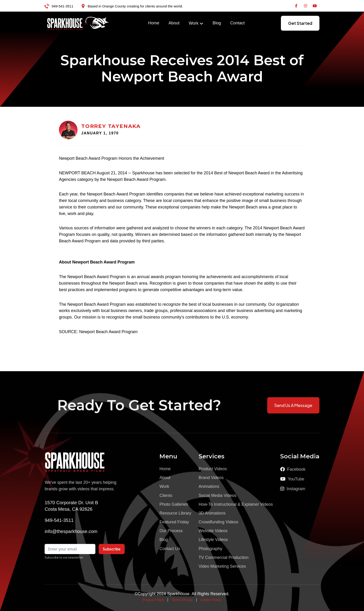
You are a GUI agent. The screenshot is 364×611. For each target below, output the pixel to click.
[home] (78, 23)
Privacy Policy (153, 600)
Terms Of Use (182, 600)
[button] (196, 23)
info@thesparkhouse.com (71, 531)
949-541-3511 (62, 6)
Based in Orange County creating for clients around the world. (135, 6)
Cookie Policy (211, 600)
